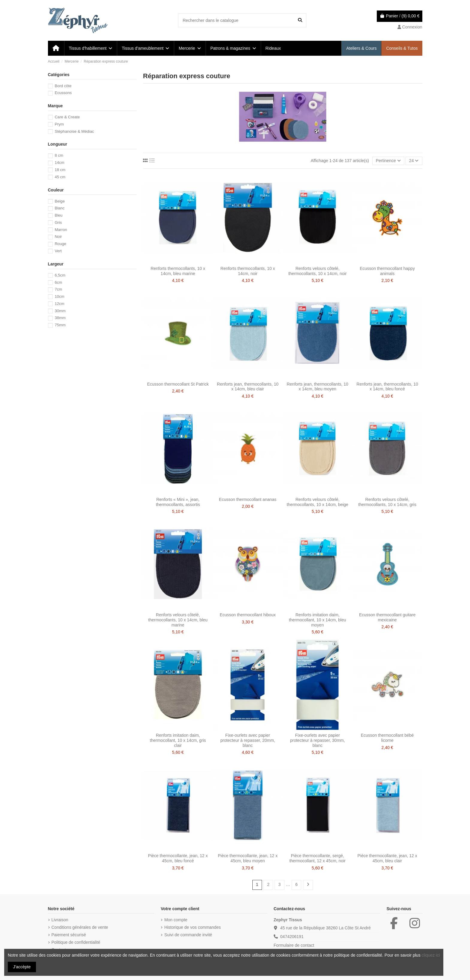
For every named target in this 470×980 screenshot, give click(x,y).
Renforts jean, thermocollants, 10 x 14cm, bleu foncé (387, 387)
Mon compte (176, 920)
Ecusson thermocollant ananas (248, 499)
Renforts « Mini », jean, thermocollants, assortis (178, 502)
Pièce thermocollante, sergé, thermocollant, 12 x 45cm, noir (317, 858)
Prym (59, 124)
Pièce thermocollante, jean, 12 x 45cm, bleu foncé (178, 858)
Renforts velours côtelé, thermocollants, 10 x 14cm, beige (317, 502)
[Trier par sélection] (388, 161)
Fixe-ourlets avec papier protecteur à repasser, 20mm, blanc (248, 740)
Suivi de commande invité (188, 935)
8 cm (59, 155)
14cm (59, 163)
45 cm (60, 177)
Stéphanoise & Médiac (74, 131)
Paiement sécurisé (69, 935)
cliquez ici (431, 955)
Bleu (58, 215)
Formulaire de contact (294, 945)
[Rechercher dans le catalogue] (300, 20)
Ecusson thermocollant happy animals (387, 271)
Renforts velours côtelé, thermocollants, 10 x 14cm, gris (387, 502)
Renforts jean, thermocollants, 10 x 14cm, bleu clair (248, 387)
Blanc (59, 208)
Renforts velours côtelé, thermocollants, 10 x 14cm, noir (318, 271)
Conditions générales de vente (80, 927)
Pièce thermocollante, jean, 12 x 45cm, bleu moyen (248, 858)
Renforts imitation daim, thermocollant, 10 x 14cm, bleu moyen (318, 620)
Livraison (60, 920)
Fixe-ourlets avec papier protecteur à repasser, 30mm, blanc (318, 740)
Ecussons (63, 93)
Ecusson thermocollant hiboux (248, 615)
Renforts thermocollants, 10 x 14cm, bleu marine (178, 271)
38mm (60, 318)
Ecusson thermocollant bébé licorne (387, 738)
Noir (58, 237)
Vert (58, 251)
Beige (60, 201)
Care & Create (67, 117)
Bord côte (63, 86)
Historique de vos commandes (192, 927)
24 (414, 161)
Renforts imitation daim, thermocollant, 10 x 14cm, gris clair (178, 740)
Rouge (60, 244)
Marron (61, 230)
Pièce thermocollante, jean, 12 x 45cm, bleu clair (387, 858)
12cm (59, 304)
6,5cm (60, 275)
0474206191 (292, 937)
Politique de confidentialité (76, 942)
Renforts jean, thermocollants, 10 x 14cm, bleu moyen (317, 387)
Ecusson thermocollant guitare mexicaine (387, 617)
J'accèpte (22, 967)
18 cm (60, 170)
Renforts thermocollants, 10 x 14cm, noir (248, 271)
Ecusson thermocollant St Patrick (178, 384)
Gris (58, 222)
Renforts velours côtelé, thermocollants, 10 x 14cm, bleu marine (178, 620)
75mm (60, 325)
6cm (58, 282)
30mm (60, 311)
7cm (58, 289)
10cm (59, 296)
